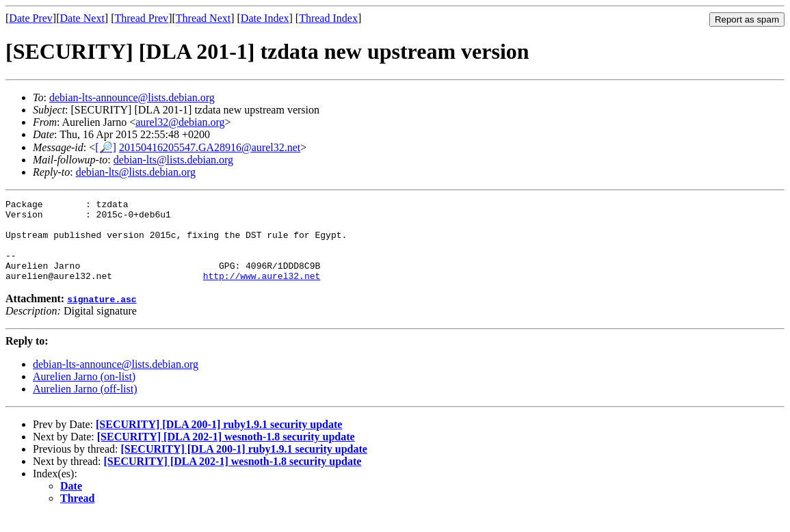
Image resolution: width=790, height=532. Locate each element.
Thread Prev (141, 18)
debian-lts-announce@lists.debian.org (132, 97)
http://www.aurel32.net (262, 292)
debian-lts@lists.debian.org (173, 160)
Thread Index (328, 18)
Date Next (82, 18)
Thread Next (203, 18)
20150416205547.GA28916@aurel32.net (210, 147)
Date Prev (31, 18)
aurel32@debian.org (180, 122)
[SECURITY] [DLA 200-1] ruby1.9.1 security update (219, 441)
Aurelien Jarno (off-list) (85, 405)
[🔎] (106, 147)
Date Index (265, 18)
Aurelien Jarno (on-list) (84, 393)
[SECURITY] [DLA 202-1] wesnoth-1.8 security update (226, 453)
